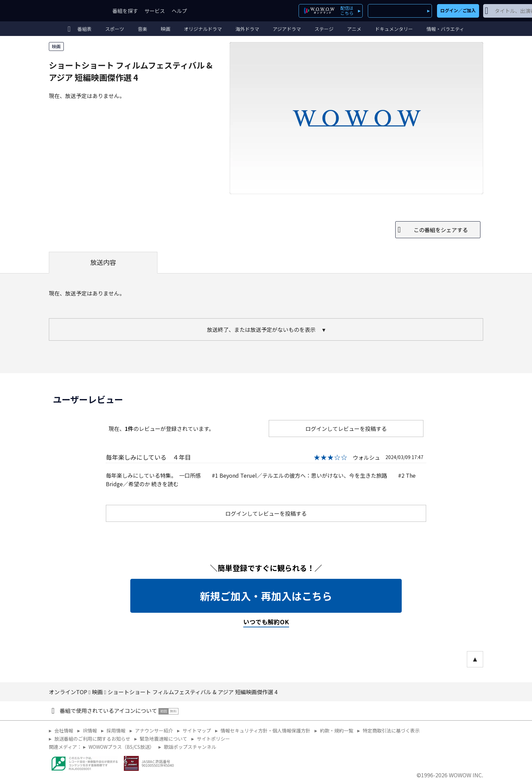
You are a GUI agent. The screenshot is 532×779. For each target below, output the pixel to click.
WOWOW (74, 11)
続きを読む (165, 484)
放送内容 (103, 262)
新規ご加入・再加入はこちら (266, 596)
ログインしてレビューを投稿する (346, 429)
